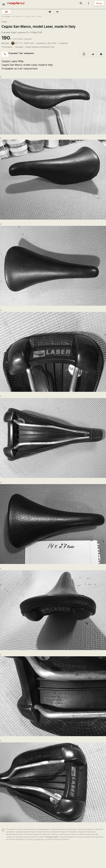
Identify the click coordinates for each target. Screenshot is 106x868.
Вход (99, 3)
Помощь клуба (51, 837)
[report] (101, 54)
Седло (4, 22)
